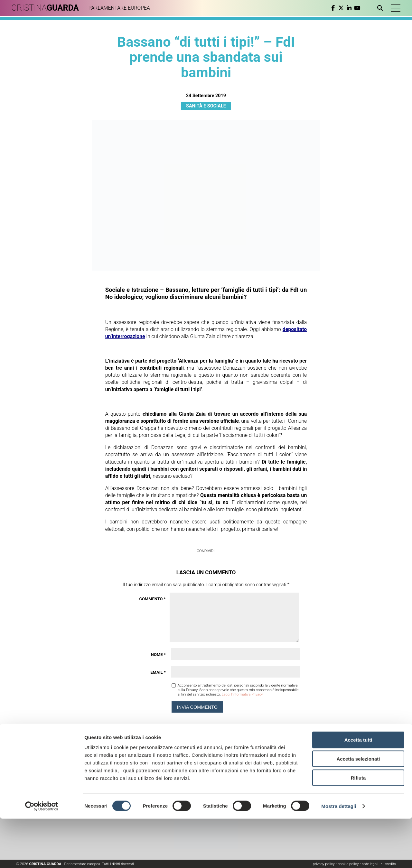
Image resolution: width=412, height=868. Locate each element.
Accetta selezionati (358, 808)
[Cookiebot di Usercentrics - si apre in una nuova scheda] (42, 855)
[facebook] (331, 8)
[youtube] (355, 8)
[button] (394, 8)
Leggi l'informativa (311, 759)
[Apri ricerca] (379, 8)
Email (158, 672)
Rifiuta (358, 827)
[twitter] (339, 8)
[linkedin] (347, 8)
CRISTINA (47, 8)
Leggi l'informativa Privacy (243, 694)
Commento (152, 599)
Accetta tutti (358, 789)
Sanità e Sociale (206, 106)
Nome (158, 655)
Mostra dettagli (339, 855)
